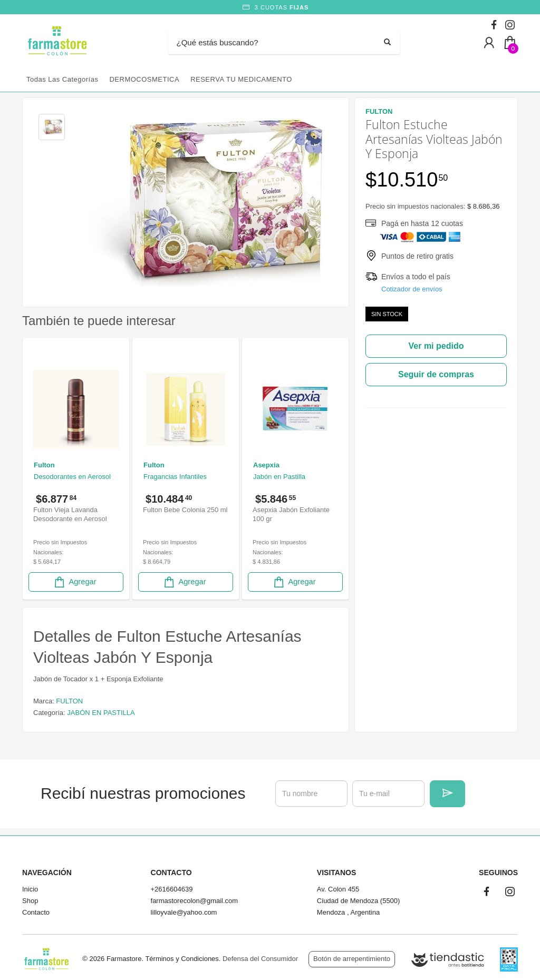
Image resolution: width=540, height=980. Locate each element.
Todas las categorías (62, 79)
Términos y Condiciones (182, 959)
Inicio (30, 889)
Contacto (36, 912)
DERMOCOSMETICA (144, 79)
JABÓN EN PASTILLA (101, 713)
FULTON (69, 701)
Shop (30, 901)
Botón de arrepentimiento (352, 959)
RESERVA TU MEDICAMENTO (241, 79)
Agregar (74, 582)
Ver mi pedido (436, 346)
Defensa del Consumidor (260, 959)
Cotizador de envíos (412, 289)
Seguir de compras (436, 374)
